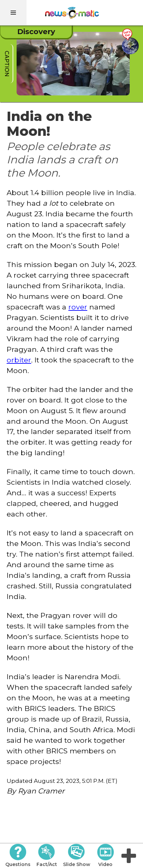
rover (78, 307)
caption (7, 64)
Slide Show (77, 855)
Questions (18, 855)
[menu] (13, 13)
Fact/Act (47, 855)
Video (105, 855)
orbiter (19, 360)
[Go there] (130, 42)
